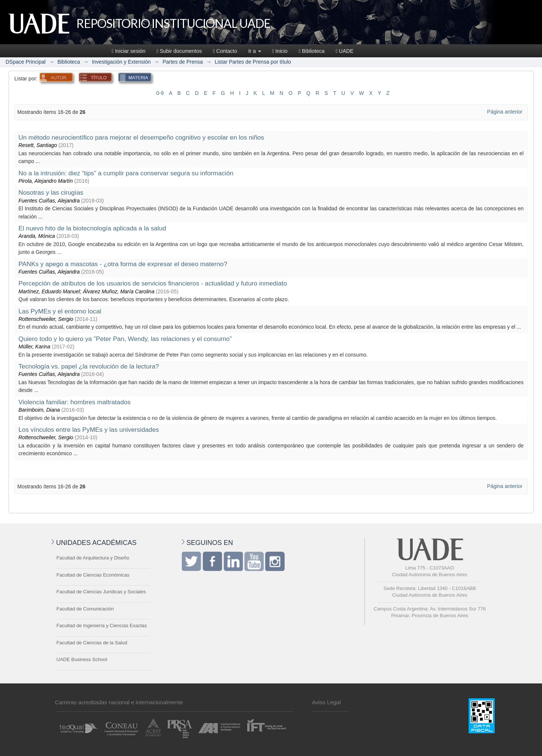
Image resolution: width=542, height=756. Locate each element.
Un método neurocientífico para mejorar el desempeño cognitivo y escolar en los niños (141, 137)
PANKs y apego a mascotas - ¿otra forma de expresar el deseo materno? (123, 264)
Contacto (225, 51)
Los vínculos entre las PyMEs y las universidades (89, 430)
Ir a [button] (254, 51)
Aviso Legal (327, 702)
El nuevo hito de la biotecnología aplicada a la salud (92, 228)
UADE (345, 51)
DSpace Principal (26, 62)
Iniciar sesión (129, 51)
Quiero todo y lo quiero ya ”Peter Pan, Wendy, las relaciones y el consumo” (125, 339)
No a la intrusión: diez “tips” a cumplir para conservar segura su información (126, 173)
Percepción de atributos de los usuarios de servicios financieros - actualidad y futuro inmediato (153, 283)
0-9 (160, 93)
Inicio (280, 51)
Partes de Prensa (183, 62)
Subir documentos (179, 51)
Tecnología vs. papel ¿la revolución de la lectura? (89, 366)
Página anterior (505, 112)
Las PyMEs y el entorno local (60, 311)
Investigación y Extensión (121, 62)
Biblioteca (312, 51)
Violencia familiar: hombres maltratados (75, 402)
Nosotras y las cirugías (51, 192)
